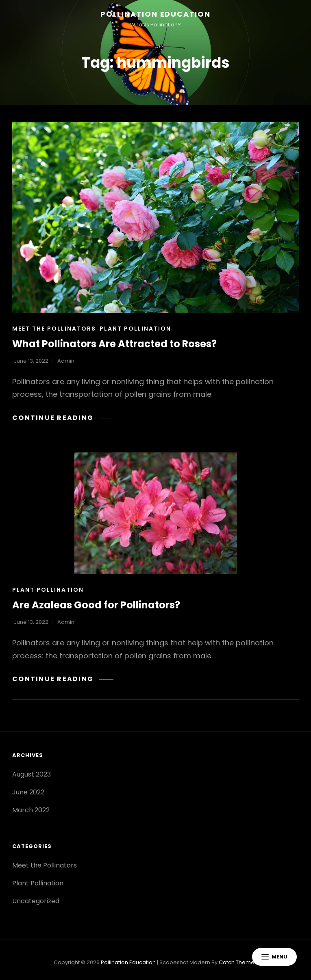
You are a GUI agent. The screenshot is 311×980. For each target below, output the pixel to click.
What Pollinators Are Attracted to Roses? (114, 344)
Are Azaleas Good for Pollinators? (96, 605)
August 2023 (32, 774)
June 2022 (28, 792)
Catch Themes (238, 962)
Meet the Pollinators (54, 329)
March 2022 (31, 810)
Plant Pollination (135, 329)
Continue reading (63, 418)
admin (66, 361)
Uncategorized (36, 901)
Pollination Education (155, 14)
